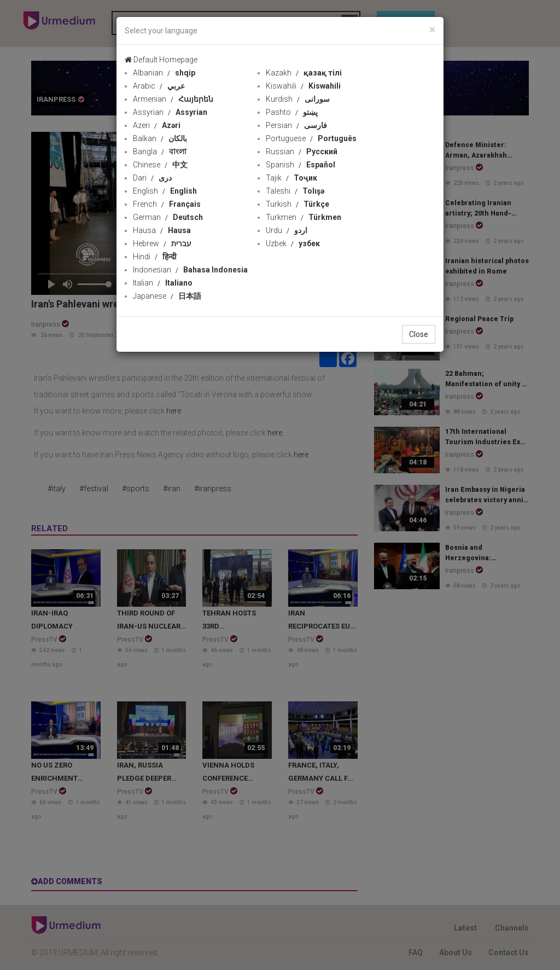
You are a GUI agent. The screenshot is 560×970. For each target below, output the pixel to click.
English (165, 191)
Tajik (291, 178)
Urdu (287, 230)
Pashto (292, 112)
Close (419, 334)
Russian (302, 152)
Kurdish (298, 99)
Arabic (159, 86)
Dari (152, 178)
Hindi (155, 257)
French (167, 204)
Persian (296, 125)
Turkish (297, 204)
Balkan (160, 138)
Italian (163, 283)
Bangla (160, 152)
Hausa (162, 230)
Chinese (160, 165)
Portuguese (311, 138)
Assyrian (170, 112)
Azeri (157, 125)
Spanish (301, 165)
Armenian (173, 99)
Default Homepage (161, 60)
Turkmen (304, 217)
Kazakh (304, 73)
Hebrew (162, 243)
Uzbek (293, 243)
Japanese (167, 296)
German (168, 217)
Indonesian (190, 270)
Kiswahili (303, 86)
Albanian (164, 73)
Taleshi (295, 191)
